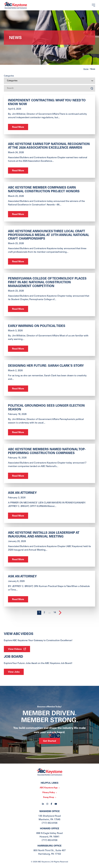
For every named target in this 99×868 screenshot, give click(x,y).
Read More (18, 127)
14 (55, 613)
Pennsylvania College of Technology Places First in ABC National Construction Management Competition (47, 283)
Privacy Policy (49, 793)
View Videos (15, 649)
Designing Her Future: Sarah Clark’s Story (46, 366)
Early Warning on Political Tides (37, 326)
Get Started (49, 741)
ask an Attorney (22, 577)
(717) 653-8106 (49, 823)
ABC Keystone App (49, 788)
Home (86, 69)
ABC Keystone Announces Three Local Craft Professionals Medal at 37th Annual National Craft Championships (49, 235)
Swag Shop (49, 797)
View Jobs (14, 672)
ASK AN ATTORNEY (22, 493)
